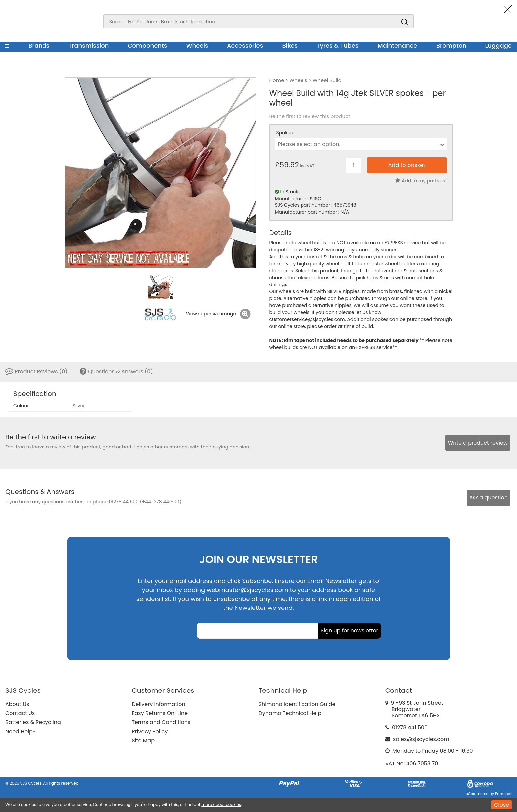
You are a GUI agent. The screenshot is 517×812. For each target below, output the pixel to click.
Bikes (290, 46)
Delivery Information (158, 704)
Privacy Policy (150, 731)
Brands (39, 46)
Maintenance (397, 46)
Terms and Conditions (161, 722)
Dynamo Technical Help (290, 713)
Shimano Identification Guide (297, 704)
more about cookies (221, 805)
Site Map (143, 740)
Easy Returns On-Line (160, 713)
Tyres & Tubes (337, 46)
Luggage (498, 46)
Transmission (88, 46)
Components (148, 46)
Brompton (451, 46)
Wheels (197, 46)
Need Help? (20, 731)
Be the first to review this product (310, 116)
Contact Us (20, 713)
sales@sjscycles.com (421, 739)
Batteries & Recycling (33, 722)
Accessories (245, 46)
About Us (17, 704)
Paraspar (503, 794)
